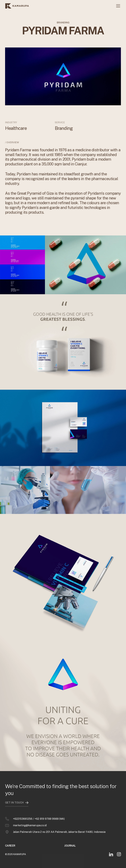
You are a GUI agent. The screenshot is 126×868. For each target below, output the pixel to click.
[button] (117, 6)
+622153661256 (23, 816)
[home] (17, 6)
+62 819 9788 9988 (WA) (50, 816)
